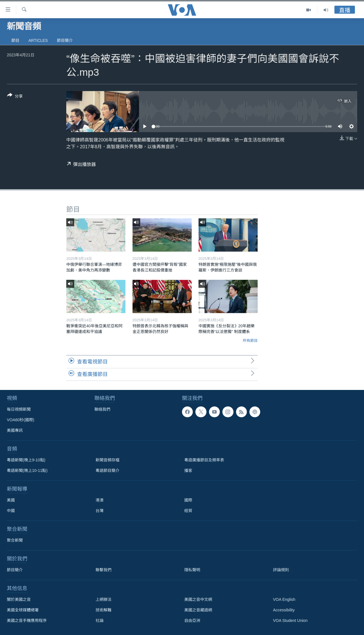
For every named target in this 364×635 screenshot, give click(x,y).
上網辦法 (104, 599)
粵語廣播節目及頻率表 (204, 460)
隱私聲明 (192, 570)
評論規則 (281, 570)
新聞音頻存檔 (107, 460)
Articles (38, 40)
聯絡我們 (102, 409)
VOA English (284, 599)
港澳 (100, 500)
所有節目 (250, 341)
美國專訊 (15, 430)
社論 (100, 620)
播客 (188, 470)
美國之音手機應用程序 (27, 620)
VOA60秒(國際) (20, 420)
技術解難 (104, 610)
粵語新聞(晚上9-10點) (26, 460)
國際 (188, 500)
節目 (15, 40)
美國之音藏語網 (198, 610)
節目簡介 (65, 40)
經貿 (188, 511)
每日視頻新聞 (19, 409)
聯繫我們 (104, 570)
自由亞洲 (192, 620)
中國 (11, 511)
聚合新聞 (15, 540)
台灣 (100, 511)
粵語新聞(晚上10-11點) (27, 470)
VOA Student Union (290, 620)
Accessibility (284, 610)
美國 (11, 500)
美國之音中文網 (198, 599)
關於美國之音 (19, 599)
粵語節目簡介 (107, 470)
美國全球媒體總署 (23, 610)
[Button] (15, 97)
